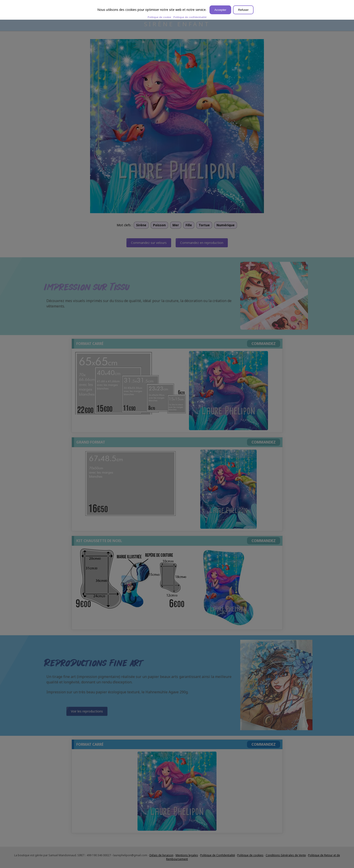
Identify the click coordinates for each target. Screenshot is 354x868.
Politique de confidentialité (190, 17)
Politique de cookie (159, 17)
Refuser (243, 10)
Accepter (220, 10)
